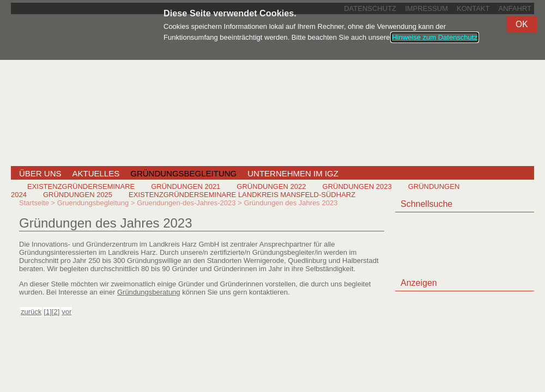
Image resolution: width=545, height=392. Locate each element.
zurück (31, 312)
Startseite (34, 203)
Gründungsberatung (149, 292)
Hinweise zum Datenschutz (435, 37)
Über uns (40, 173)
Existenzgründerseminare (81, 186)
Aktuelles (96, 173)
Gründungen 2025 (78, 195)
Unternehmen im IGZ (293, 173)
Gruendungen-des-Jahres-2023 (186, 203)
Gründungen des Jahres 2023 (290, 203)
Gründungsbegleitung (183, 173)
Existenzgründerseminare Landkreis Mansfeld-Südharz (242, 195)
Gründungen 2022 (271, 186)
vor (66, 312)
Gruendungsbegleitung (93, 203)
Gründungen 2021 (186, 186)
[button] (522, 24)
